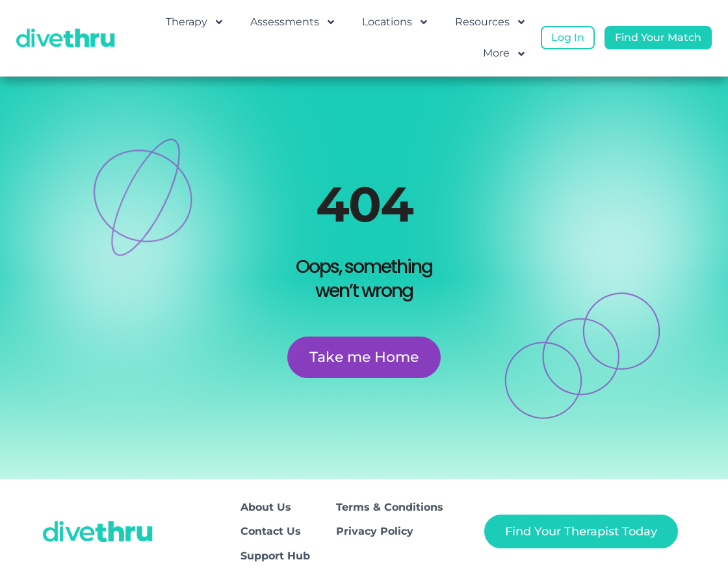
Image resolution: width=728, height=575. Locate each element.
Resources (491, 22)
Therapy (195, 22)
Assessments (293, 22)
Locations (396, 22)
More (505, 54)
